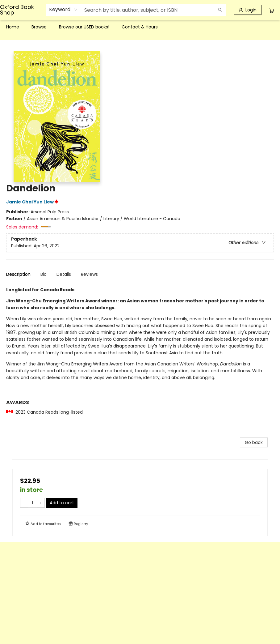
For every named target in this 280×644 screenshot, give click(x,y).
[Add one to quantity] (41, 503)
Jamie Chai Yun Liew (33, 202)
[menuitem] (13, 27)
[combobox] (63, 10)
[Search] (220, 10)
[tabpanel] (140, 358)
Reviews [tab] (89, 274)
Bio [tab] (44, 274)
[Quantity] (32, 503)
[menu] (140, 27)
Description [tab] (18, 274)
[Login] (248, 10)
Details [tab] (64, 274)
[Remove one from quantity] (24, 503)
